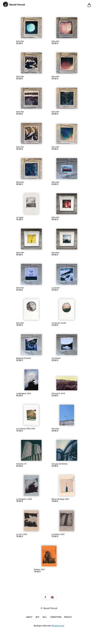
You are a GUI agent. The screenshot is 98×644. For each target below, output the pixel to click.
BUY (37, 617)
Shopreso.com (58, 626)
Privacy (68, 617)
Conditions (56, 617)
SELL (45, 617)
